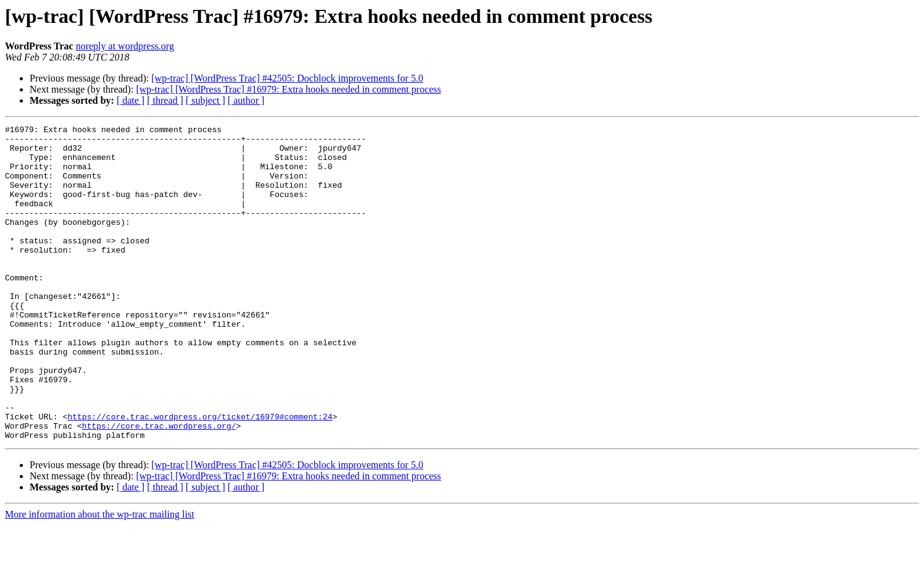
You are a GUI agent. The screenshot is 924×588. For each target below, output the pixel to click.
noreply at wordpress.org (125, 46)
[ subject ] (206, 100)
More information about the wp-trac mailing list (100, 577)
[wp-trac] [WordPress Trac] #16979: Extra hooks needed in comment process (288, 89)
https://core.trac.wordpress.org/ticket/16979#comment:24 (200, 476)
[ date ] (131, 100)
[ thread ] (165, 100)
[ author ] (246, 100)
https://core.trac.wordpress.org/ (159, 487)
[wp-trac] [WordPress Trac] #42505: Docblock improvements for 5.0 (287, 78)
